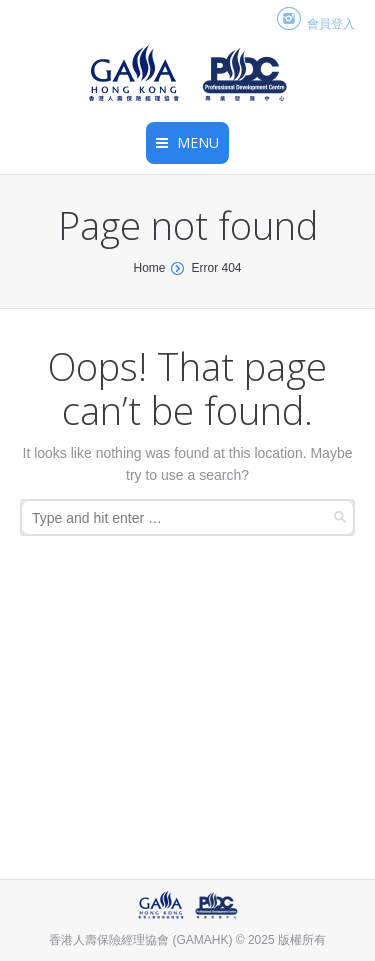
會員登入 (331, 24)
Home (149, 268)
